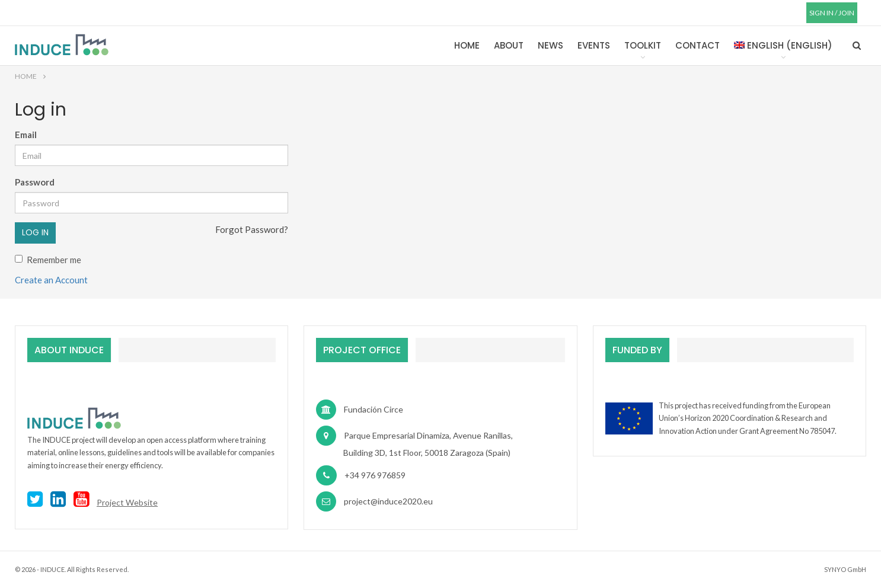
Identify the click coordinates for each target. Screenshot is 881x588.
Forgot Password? (252, 229)
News (550, 45)
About (509, 45)
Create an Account (51, 280)
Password (35, 182)
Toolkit (643, 45)
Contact (698, 45)
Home (467, 45)
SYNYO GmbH (845, 569)
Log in (35, 232)
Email (26, 135)
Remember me (48, 260)
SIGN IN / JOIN (832, 13)
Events (594, 45)
